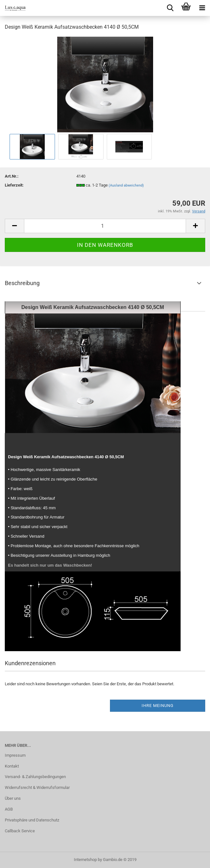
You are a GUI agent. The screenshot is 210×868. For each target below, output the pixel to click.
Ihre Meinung (158, 706)
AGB (9, 809)
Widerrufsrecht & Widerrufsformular (37, 787)
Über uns (13, 798)
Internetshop (85, 860)
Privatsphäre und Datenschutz (32, 820)
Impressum (15, 755)
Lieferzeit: (14, 185)
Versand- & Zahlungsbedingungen (35, 777)
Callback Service (20, 831)
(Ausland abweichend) (126, 185)
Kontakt (12, 766)
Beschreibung (22, 283)
